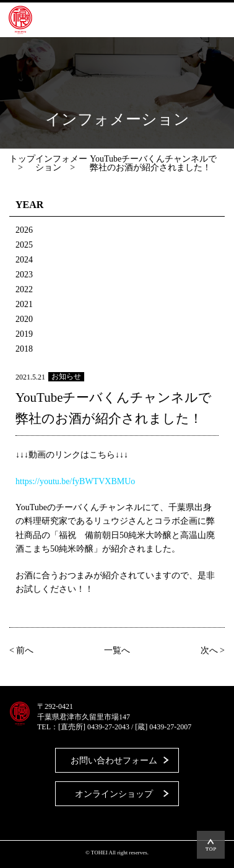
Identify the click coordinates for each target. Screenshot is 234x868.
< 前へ (21, 650)
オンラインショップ (114, 794)
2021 (24, 304)
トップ (22, 159)
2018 (24, 349)
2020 (24, 319)
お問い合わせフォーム (114, 761)
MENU (206, 20)
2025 (24, 245)
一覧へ (117, 651)
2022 (24, 289)
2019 (24, 334)
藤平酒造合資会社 (20, 20)
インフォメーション (61, 163)
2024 (24, 260)
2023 (24, 275)
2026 (24, 230)
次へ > (213, 650)
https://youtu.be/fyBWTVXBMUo (75, 481)
